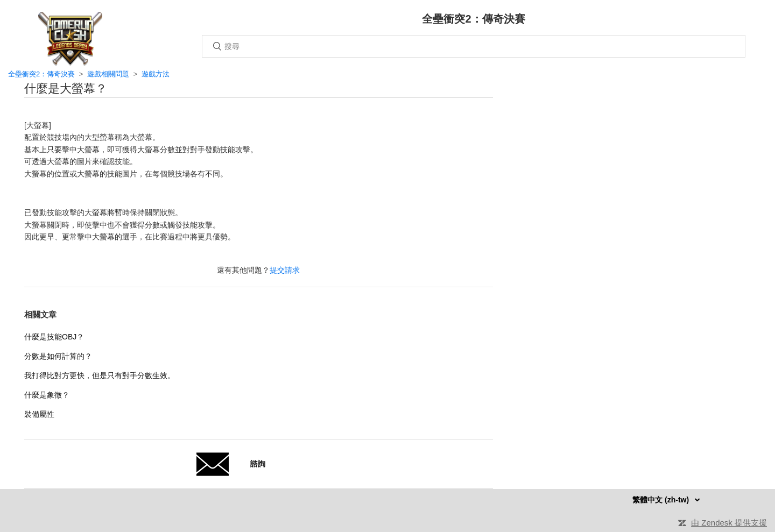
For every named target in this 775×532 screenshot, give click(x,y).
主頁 (70, 39)
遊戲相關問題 (108, 74)
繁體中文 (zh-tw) (662, 500)
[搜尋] (474, 46)
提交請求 (285, 270)
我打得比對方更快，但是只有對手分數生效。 (100, 375)
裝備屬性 (39, 414)
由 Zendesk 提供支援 (729, 523)
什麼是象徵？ (47, 395)
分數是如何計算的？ (58, 356)
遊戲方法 (156, 74)
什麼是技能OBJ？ (54, 337)
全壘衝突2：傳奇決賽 (41, 74)
